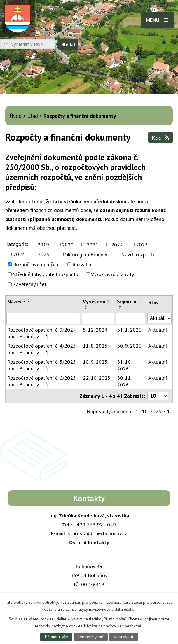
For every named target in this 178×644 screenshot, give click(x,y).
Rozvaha (82, 264)
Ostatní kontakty (89, 542)
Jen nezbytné (91, 637)
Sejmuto (129, 301)
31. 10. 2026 (124, 365)
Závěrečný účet (30, 284)
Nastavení (123, 637)
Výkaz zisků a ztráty (112, 274)
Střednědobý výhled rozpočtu (46, 274)
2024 (19, 254)
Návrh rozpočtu (138, 254)
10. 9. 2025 (95, 362)
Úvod (16, 116)
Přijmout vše (56, 637)
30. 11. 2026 (124, 381)
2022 (117, 245)
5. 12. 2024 (95, 330)
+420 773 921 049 (95, 525)
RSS (160, 138)
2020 (68, 245)
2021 (93, 245)
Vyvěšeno (96, 301)
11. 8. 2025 (95, 346)
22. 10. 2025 (97, 378)
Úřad (33, 116)
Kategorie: (17, 244)
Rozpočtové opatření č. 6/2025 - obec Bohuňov (43, 381)
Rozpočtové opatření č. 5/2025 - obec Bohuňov (43, 365)
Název (17, 301)
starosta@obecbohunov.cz (98, 533)
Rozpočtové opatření (36, 264)
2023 (142, 245)
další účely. (124, 609)
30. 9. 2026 (129, 346)
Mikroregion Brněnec (85, 254)
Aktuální (158, 330)
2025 (43, 254)
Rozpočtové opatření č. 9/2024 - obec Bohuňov (43, 333)
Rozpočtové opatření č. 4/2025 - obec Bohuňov (43, 349)
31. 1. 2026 (129, 330)
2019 (43, 245)
